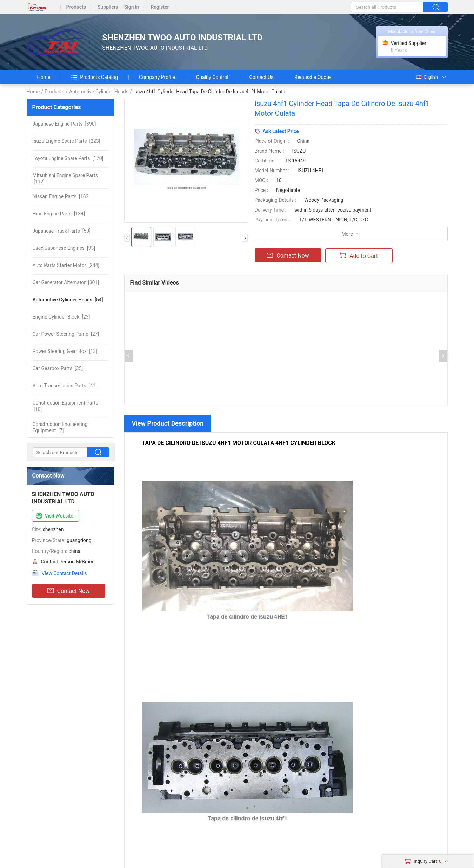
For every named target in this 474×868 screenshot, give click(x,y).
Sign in (132, 7)
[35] (58, 368)
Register (160, 7)
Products (76, 7)
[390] (64, 124)
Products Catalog (95, 77)
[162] (61, 196)
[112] (65, 179)
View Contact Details (64, 573)
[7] (60, 427)
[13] (65, 351)
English (427, 77)
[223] (66, 141)
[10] (65, 406)
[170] (68, 158)
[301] (66, 282)
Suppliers (108, 7)
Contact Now (68, 591)
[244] (66, 265)
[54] (68, 300)
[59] (62, 231)
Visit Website (54, 516)
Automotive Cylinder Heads (99, 92)
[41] (65, 386)
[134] (59, 214)
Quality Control (212, 77)
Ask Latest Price (281, 131)
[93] (64, 248)
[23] (61, 317)
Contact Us (262, 77)
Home (44, 77)
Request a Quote (312, 77)
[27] (66, 334)
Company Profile (157, 77)
